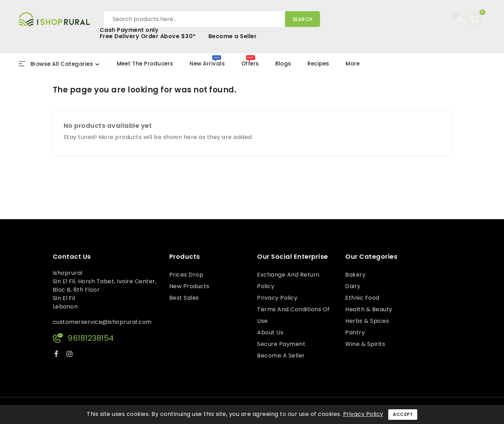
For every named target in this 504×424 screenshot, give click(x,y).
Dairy (353, 286)
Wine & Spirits (365, 344)
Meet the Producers (145, 64)
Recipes (318, 64)
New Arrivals (207, 64)
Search (303, 19)
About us (270, 332)
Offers (250, 64)
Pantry (355, 332)
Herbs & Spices (367, 321)
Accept (403, 414)
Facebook (57, 355)
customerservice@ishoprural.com (102, 322)
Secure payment (281, 344)
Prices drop (186, 275)
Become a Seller (233, 36)
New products (189, 286)
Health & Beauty (369, 309)
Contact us (72, 257)
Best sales (184, 298)
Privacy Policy (277, 298)
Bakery (355, 275)
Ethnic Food (362, 298)
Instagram (70, 355)
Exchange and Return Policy (288, 280)
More (353, 64)
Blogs (283, 64)
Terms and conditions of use (293, 315)
